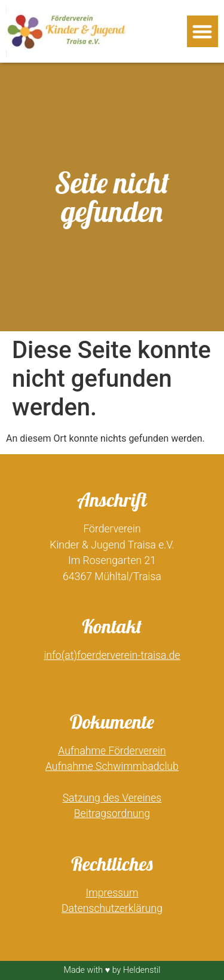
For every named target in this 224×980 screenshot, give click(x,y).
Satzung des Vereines (112, 798)
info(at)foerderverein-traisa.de (112, 655)
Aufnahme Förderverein (112, 751)
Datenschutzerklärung (112, 908)
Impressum (112, 893)
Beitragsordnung (112, 813)
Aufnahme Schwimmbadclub (112, 766)
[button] (203, 31)
